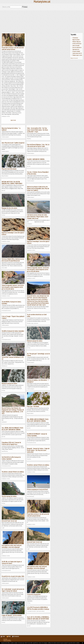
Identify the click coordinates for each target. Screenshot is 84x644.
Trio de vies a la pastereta (34, 594)
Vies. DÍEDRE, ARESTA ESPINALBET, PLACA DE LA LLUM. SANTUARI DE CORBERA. (38, 420)
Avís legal (5, 639)
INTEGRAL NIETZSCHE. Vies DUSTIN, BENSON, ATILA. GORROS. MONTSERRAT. (12, 183)
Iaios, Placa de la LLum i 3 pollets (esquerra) (13, 143)
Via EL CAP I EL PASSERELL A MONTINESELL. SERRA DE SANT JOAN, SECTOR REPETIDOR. (38, 618)
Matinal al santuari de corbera (35, 341)
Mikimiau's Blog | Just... (77, 42)
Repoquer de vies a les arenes (9, 208)
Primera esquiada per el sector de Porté (37, 489)
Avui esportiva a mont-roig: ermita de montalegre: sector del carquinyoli (12, 546)
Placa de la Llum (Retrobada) (9, 169)
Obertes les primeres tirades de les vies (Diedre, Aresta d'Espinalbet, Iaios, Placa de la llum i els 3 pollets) (38, 188)
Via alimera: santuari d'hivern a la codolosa (38, 465)
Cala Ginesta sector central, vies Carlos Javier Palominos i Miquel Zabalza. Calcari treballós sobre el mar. (38, 217)
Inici (4, 636)
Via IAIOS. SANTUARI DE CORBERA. (36, 159)
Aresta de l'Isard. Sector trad (9, 521)
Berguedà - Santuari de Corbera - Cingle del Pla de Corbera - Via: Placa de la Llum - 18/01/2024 (38, 450)
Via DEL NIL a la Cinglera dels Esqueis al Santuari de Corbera (12, 562)
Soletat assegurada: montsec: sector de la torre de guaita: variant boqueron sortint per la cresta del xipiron (38, 269)
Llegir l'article (13, 120)
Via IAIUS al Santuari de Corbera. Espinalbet (13, 331)
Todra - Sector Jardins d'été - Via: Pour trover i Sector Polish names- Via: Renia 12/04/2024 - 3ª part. (37, 130)
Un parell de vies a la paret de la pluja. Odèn (13, 576)
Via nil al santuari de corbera (9, 496)
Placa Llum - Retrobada (33, 406)
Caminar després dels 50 (77, 53)
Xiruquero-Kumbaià (76, 51)
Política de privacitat (7, 641)
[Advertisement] (42, 22)
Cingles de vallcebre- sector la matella (12, 615)
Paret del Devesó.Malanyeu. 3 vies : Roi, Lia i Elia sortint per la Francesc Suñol (38, 145)
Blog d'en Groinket (76, 40)
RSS (9, 636)
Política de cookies (7, 640)
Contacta (16, 636)
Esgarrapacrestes (76, 49)
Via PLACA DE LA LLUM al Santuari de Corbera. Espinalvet (11, 458)
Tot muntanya (75, 38)
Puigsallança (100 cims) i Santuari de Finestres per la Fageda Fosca (11, 443)
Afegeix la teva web (74, 58)
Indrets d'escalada (76, 46)
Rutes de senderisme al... (77, 47)
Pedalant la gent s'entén (77, 55)
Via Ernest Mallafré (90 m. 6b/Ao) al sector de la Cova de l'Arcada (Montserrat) (13, 260)
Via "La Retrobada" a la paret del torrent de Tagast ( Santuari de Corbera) (13, 590)
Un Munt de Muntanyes (77, 44)
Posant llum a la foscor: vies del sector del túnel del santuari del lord (13, 48)
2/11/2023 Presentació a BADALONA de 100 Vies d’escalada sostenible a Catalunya (38, 608)
